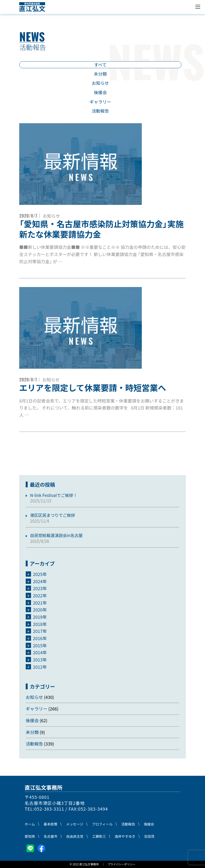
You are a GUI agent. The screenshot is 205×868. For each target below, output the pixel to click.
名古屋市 (51, 836)
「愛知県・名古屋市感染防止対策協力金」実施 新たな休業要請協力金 (110, 229)
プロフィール (102, 824)
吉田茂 (149, 836)
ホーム (30, 824)
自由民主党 (75, 836)
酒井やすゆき (125, 836)
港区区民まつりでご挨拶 (53, 515)
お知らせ (100, 83)
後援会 (100, 92)
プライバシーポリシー (121, 864)
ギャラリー (100, 102)
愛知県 (30, 836)
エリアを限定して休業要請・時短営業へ (93, 388)
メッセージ (75, 824)
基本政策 (50, 824)
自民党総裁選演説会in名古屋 (56, 535)
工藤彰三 (99, 836)
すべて (100, 65)
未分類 (100, 74)
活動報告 (100, 111)
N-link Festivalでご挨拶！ (54, 495)
